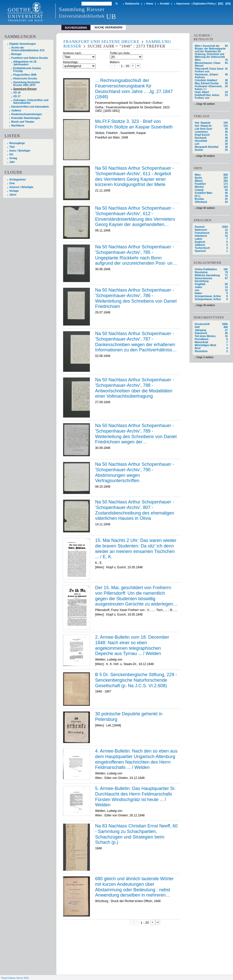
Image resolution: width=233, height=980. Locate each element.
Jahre (13, 195)
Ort (11, 154)
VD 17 (17, 96)
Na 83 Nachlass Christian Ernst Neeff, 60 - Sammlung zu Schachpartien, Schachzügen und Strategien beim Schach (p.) (136, 834)
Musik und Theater (23, 122)
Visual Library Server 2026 (15, 978)
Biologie (16, 54)
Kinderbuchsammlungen (27, 114)
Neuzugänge (17, 143)
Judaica (16, 110)
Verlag (13, 158)
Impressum (183, 4)
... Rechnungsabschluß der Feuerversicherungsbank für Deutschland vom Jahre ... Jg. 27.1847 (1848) (134, 89)
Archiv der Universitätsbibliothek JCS (28, 49)
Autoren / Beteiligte (21, 187)
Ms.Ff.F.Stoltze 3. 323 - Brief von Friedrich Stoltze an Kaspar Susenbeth (134, 124)
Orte (12, 183)
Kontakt (165, 4)
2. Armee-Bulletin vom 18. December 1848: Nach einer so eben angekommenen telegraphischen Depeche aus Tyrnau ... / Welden (132, 645)
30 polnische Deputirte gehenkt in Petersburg (129, 717)
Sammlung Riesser (25, 89)
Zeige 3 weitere (205, 357)
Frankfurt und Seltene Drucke (30, 58)
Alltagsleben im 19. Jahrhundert (25, 63)
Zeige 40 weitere (206, 104)
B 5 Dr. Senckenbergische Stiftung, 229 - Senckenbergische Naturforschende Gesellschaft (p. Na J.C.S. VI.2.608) (136, 680)
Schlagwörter (18, 180)
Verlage (14, 191)
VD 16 (17, 93)
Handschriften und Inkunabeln (30, 107)
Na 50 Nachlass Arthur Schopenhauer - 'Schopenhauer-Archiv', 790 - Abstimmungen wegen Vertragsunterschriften (134, 472)
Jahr (12, 162)
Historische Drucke (25, 79)
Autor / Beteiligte (20, 151)
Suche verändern (108, 27)
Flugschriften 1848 (25, 75)
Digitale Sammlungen (23, 44)
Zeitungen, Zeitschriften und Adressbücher (31, 102)
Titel (12, 147)
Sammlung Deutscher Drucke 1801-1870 (27, 84)
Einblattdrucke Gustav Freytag (27, 70)
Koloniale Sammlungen (26, 118)
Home (150, 4)
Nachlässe (18, 126)
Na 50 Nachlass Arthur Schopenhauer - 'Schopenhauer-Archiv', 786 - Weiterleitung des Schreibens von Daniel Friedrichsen (136, 298)
